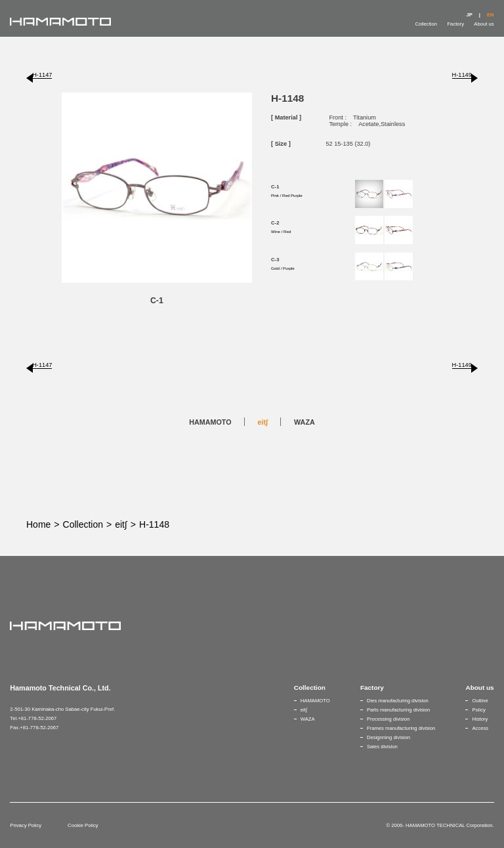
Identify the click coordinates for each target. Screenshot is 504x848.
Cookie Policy (83, 825)
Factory (455, 24)
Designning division (388, 737)
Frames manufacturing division (401, 728)
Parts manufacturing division (398, 710)
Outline (480, 701)
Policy (478, 710)
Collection (426, 24)
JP (469, 15)
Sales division (382, 747)
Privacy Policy (26, 825)
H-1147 (42, 75)
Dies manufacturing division (398, 701)
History (480, 719)
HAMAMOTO (210, 422)
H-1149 (462, 75)
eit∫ (263, 422)
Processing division (388, 719)
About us (484, 24)
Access (480, 728)
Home (38, 524)
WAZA (304, 422)
